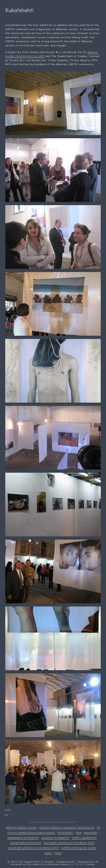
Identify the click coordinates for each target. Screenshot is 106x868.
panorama (90, 832)
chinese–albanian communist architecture (67, 827)
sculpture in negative (55, 837)
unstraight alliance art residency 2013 (69, 842)
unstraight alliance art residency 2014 (33, 848)
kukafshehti (65, 832)
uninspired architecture (26, 842)
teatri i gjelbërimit (84, 837)
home (58, 853)
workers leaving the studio (79, 848)
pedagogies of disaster (23, 837)
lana (79, 832)
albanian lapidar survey (21, 827)
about (48, 853)
